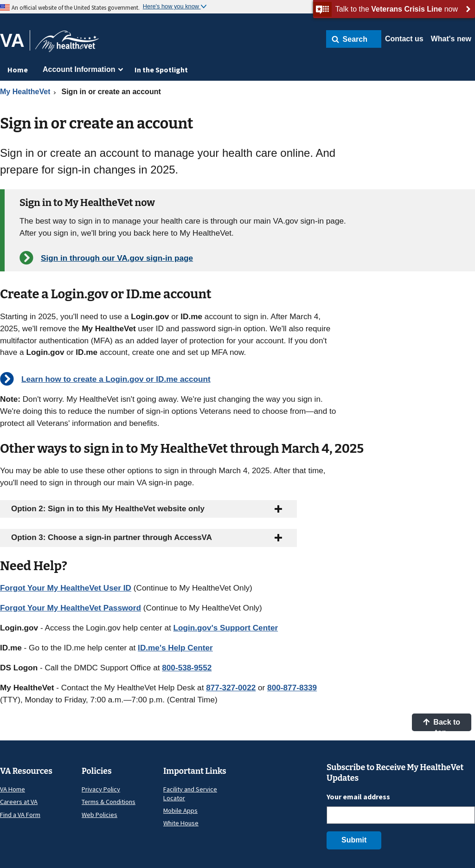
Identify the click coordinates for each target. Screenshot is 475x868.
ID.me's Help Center (175, 648)
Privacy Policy (101, 789)
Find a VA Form (20, 815)
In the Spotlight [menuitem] (161, 70)
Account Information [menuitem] (79, 69)
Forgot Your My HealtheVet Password (71, 608)
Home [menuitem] (18, 70)
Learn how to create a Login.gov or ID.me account (116, 379)
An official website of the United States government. (76, 7)
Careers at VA (19, 802)
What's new (451, 39)
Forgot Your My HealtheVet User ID (66, 588)
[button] (354, 39)
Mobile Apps (180, 810)
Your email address (358, 797)
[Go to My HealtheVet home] (67, 44)
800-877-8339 (292, 688)
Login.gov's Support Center (226, 628)
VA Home (13, 789)
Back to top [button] (442, 725)
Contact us (404, 39)
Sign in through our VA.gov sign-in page (117, 258)
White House (181, 823)
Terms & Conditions (109, 802)
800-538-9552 (187, 668)
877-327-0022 (231, 688)
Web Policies (99, 815)
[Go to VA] (15, 40)
